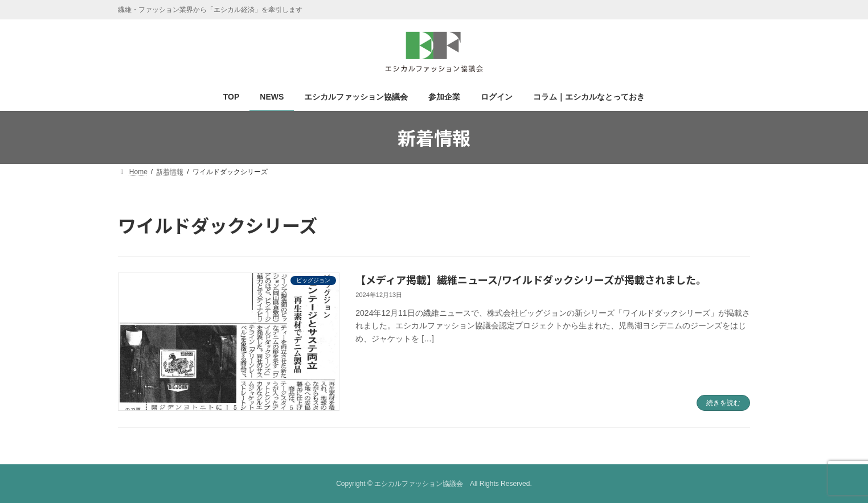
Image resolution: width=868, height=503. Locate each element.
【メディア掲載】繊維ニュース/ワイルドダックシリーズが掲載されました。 (531, 279)
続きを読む (723, 403)
